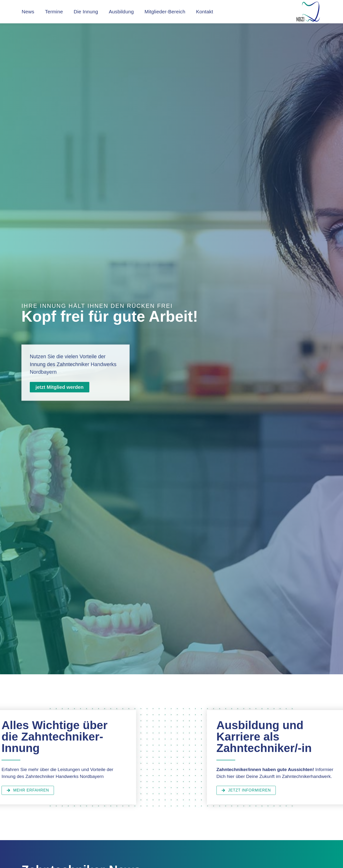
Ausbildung (121, 12)
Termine (54, 12)
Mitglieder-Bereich (165, 12)
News (28, 12)
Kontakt (205, 12)
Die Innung (86, 12)
